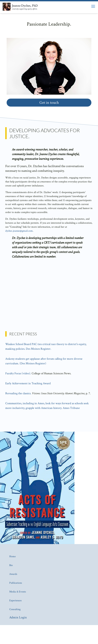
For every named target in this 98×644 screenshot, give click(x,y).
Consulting (15, 609)
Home (12, 556)
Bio (11, 565)
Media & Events (18, 592)
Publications (16, 583)
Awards (13, 574)
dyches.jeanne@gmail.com (19, 231)
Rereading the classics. (18, 393)
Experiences (15, 601)
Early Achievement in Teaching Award (28, 383)
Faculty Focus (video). (18, 373)
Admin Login (18, 617)
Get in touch (49, 103)
